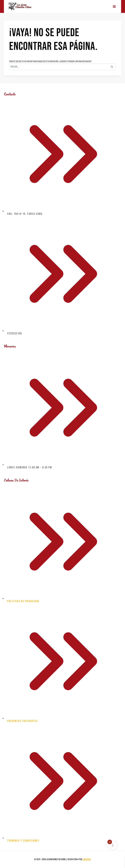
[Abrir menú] (114, 6)
